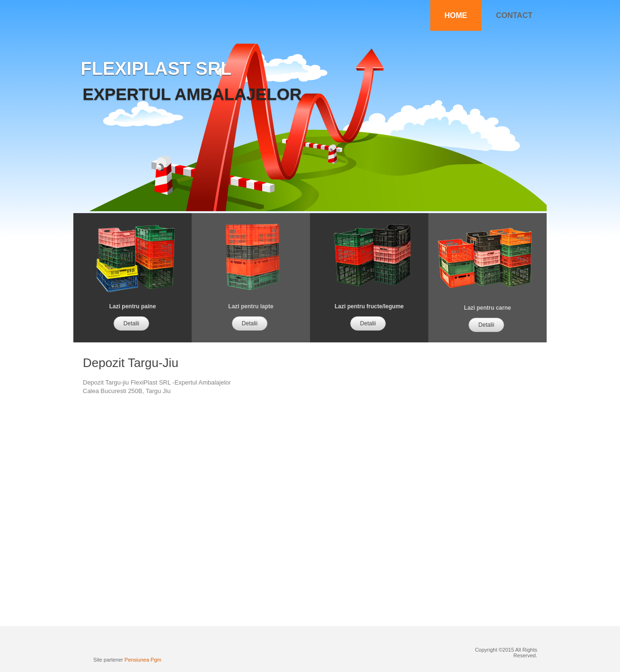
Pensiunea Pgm (143, 660)
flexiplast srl (156, 69)
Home (456, 15)
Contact (514, 15)
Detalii (131, 323)
